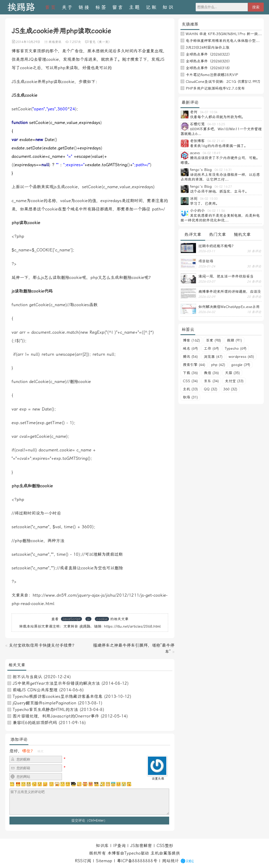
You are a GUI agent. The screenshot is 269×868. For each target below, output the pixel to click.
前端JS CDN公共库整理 (35, 690)
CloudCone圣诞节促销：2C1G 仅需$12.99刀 (223, 82)
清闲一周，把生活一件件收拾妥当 (226, 276)
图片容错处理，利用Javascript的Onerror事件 (56, 716)
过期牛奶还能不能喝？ (217, 246)
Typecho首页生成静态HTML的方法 (45, 710)
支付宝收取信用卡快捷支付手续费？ (43, 645)
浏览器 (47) (213, 357)
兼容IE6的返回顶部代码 (35, 723)
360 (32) (230, 389)
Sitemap (104, 861)
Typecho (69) (236, 348)
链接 (84, 7)
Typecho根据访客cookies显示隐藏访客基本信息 (58, 696)
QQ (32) (211, 389)
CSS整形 (165, 846)
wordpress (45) (241, 357)
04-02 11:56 (216, 211)
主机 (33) (190, 389)
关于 (68, 7)
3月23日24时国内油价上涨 (208, 47)
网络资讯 (55, 42)
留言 (118, 7)
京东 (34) (211, 381)
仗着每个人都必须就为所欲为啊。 (218, 117)
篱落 (167, 853)
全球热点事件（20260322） (209, 54)
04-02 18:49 (211, 153)
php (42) (218, 365)
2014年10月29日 (28, 42)
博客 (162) (191, 340)
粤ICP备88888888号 (137, 861)
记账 (152, 7)
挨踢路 (21, 7)
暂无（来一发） (100, 42)
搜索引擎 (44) (194, 365)
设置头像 (158, 779)
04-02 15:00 (209, 199)
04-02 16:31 (223, 170)
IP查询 (119, 846)
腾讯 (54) (190, 357)
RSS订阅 (83, 861)
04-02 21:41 (216, 141)
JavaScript (71, 619)
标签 (101, 7)
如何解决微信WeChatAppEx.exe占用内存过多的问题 (229, 307)
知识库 (102, 846)
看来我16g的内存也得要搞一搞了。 (219, 146)
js (88, 619)
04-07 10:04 (209, 112)
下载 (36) (190, 373)
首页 (51, 7)
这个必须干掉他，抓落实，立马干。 (219, 191)
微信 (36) (211, 373)
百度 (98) (213, 340)
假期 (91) (234, 340)
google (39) (241, 365)
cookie (102, 619)
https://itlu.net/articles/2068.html (132, 626)
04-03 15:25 (216, 124)
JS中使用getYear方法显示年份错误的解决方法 (56, 683)
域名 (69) (190, 348)
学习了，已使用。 (205, 203)
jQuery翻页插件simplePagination (44, 703)
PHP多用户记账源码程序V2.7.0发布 (215, 88)
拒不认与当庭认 (27, 677)
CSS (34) (190, 381)
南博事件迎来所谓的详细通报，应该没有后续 (230, 292)
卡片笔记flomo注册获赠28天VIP (212, 75)
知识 (168, 7)
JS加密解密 (141, 846)
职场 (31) (190, 397)
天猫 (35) (232, 373)
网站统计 (170, 861)
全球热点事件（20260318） (209, 68)
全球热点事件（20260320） (209, 61)
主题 (135, 7)
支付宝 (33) (234, 381)
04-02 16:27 (223, 187)
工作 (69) (211, 348)
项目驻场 (206, 261)
